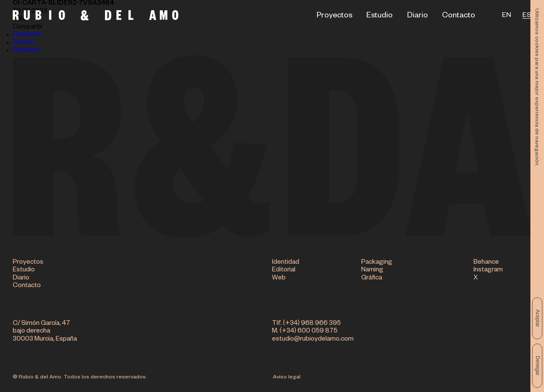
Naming (372, 271)
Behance (486, 263)
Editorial (284, 271)
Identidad (286, 263)
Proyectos (334, 16)
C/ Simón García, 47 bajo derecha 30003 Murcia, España (45, 332)
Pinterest (26, 51)
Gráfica (372, 278)
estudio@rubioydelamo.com (313, 340)
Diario (418, 16)
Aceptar (538, 318)
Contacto (459, 16)
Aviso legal (287, 378)
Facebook (27, 35)
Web (279, 278)
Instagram (488, 271)
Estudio (380, 16)
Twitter (23, 43)
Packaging (377, 263)
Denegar (538, 366)
